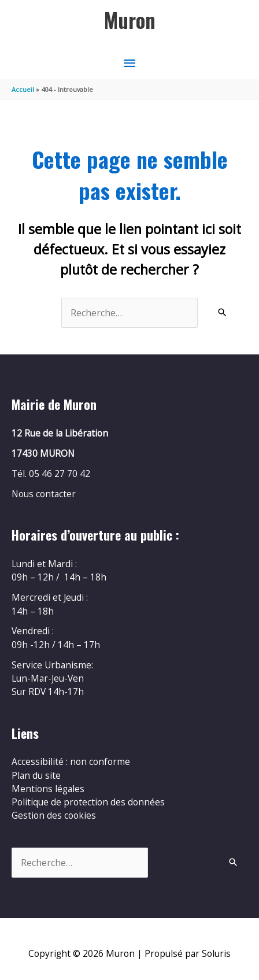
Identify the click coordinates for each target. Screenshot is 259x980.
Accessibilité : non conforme (71, 761)
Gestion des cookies (54, 815)
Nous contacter (44, 494)
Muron (130, 20)
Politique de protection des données (88, 802)
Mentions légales (48, 789)
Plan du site (36, 775)
